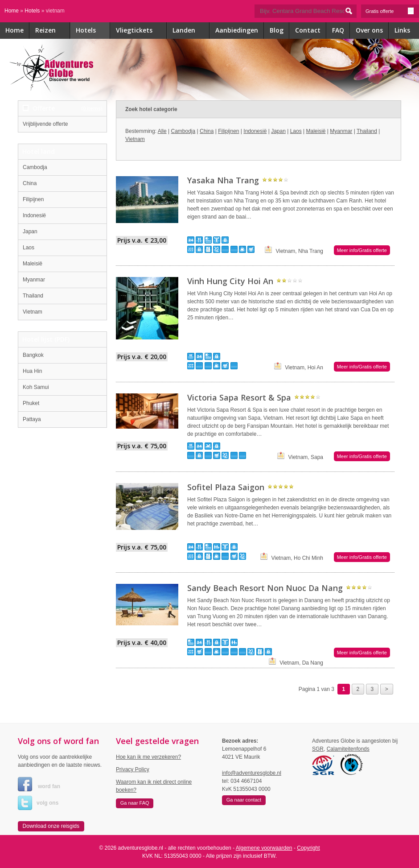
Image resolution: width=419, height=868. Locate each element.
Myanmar (34, 280)
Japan (30, 231)
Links (402, 30)
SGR (318, 749)
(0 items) (92, 108)
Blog (277, 30)
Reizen (53, 31)
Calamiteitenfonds (348, 749)
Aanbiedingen (237, 30)
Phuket (31, 403)
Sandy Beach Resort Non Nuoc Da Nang (265, 588)
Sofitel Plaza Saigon (226, 487)
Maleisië (33, 264)
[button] (51, 827)
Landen (191, 31)
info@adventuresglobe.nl (252, 773)
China (30, 183)
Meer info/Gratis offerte (362, 250)
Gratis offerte (390, 11)
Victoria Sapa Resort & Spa (239, 397)
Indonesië (34, 215)
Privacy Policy (133, 769)
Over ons (369, 30)
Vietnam (33, 312)
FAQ (338, 30)
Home (12, 11)
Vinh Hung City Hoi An (230, 281)
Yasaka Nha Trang (223, 180)
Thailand (33, 296)
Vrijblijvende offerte (45, 124)
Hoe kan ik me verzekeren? (148, 757)
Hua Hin (32, 371)
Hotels (32, 11)
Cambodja (35, 167)
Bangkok (33, 355)
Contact (308, 30)
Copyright (308, 848)
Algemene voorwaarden (264, 848)
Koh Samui (36, 387)
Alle (162, 131)
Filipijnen (33, 199)
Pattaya (32, 419)
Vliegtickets (141, 31)
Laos (29, 248)
